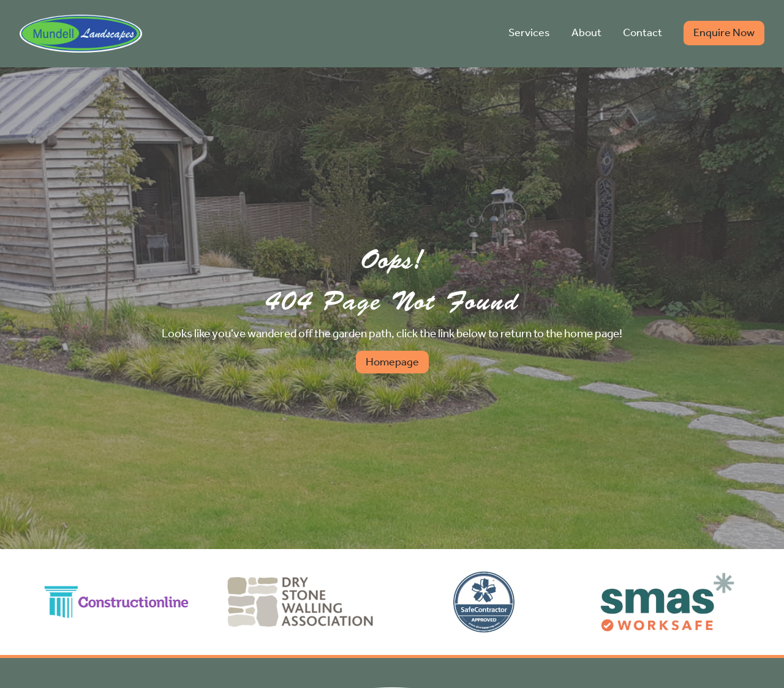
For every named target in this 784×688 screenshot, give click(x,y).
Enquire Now (724, 33)
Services (529, 33)
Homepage (392, 362)
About (586, 33)
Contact (643, 33)
